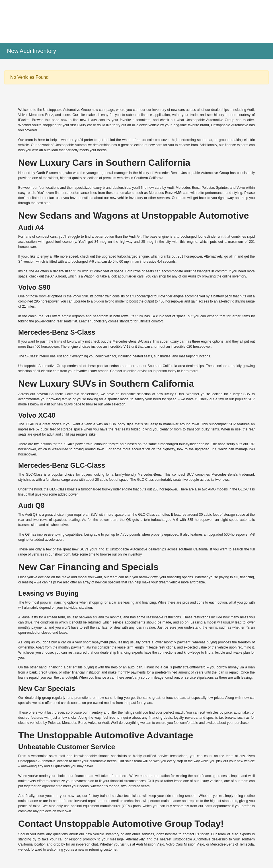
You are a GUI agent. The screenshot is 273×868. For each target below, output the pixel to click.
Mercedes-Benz (41, 115)
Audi (251, 110)
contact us (52, 198)
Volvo (22, 115)
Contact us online (123, 371)
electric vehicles (30, 723)
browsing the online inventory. (224, 276)
